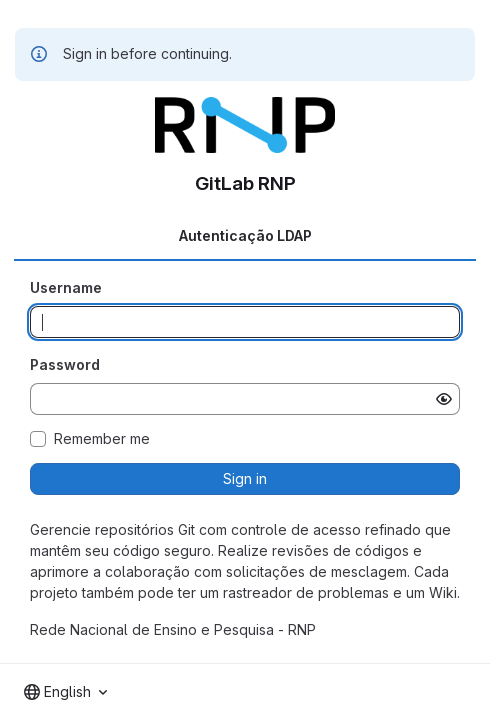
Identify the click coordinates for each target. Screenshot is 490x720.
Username (66, 287)
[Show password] (444, 399)
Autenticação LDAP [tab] (245, 235)
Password (65, 364)
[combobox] (65, 692)
